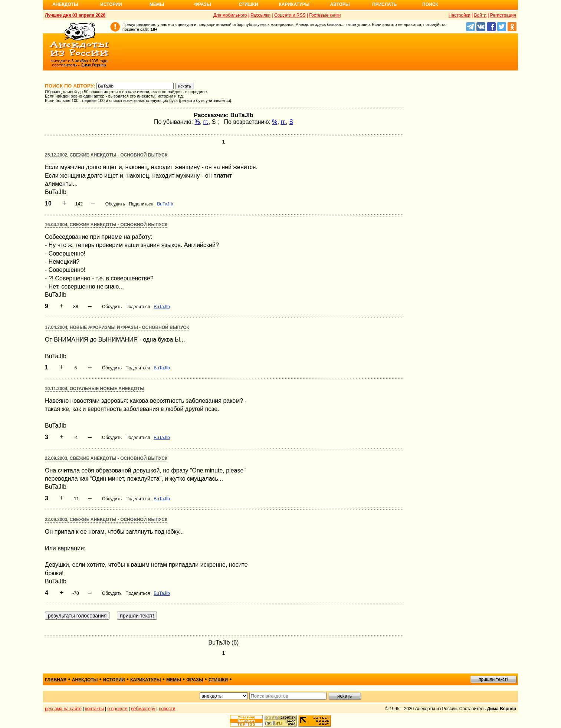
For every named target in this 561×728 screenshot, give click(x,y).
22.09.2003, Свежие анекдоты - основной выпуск (106, 458)
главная (56, 680)
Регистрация (503, 15)
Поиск (430, 4)
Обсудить (115, 204)
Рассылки (260, 15)
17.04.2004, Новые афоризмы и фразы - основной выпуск (117, 327)
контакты (95, 709)
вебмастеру (143, 709)
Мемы (157, 4)
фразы (195, 680)
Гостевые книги (325, 15)
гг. (206, 122)
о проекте (118, 709)
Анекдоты (65, 4)
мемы (174, 680)
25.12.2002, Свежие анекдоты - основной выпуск (106, 155)
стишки (218, 680)
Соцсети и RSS (290, 15)
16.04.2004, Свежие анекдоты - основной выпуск (106, 225)
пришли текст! (493, 679)
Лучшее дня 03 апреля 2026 (75, 15)
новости (167, 709)
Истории (111, 4)
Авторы (340, 4)
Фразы (202, 4)
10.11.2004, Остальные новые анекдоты (95, 389)
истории (114, 680)
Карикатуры (294, 4)
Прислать (384, 4)
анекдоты (85, 680)
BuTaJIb (165, 204)
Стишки (248, 4)
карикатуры (146, 680)
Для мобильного (230, 15)
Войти (480, 15)
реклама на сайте (63, 709)
